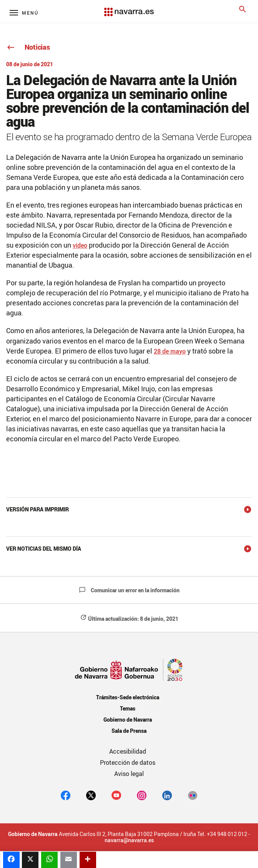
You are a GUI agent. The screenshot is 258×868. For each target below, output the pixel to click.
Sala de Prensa (129, 731)
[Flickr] (192, 795)
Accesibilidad (128, 751)
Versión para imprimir (37, 509)
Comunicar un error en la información (129, 590)
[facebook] (66, 795)
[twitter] (91, 795)
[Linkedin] (167, 795)
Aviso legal (129, 774)
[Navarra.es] (129, 8)
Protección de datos (128, 762)
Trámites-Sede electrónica (127, 697)
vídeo (80, 245)
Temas (128, 708)
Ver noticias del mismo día (44, 549)
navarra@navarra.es (129, 840)
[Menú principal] (24, 13)
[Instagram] (142, 795)
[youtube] (116, 795)
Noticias (28, 47)
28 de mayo (170, 351)
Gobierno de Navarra (127, 720)
